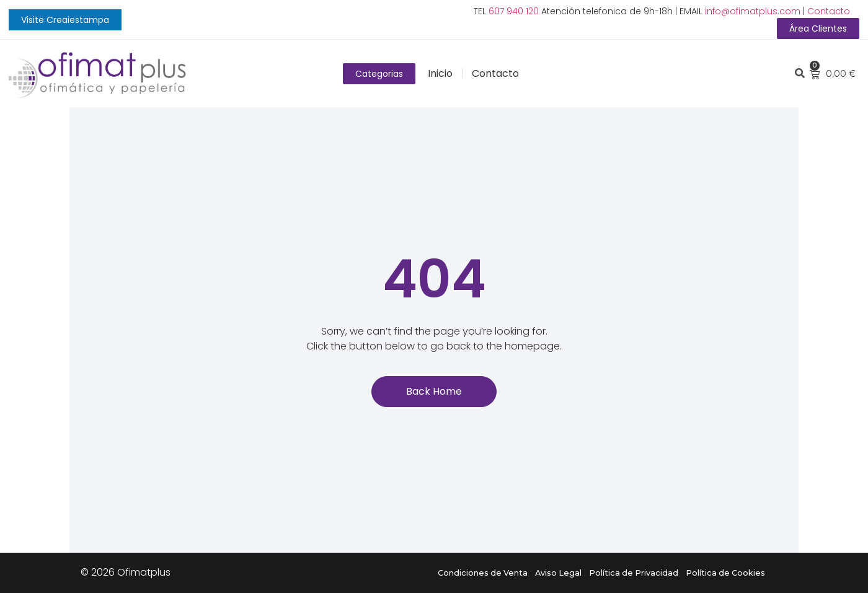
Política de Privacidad (634, 573)
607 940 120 (514, 11)
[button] (65, 20)
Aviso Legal (558, 573)
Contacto (829, 11)
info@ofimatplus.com (753, 11)
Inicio (440, 73)
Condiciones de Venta (483, 573)
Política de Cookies (725, 573)
